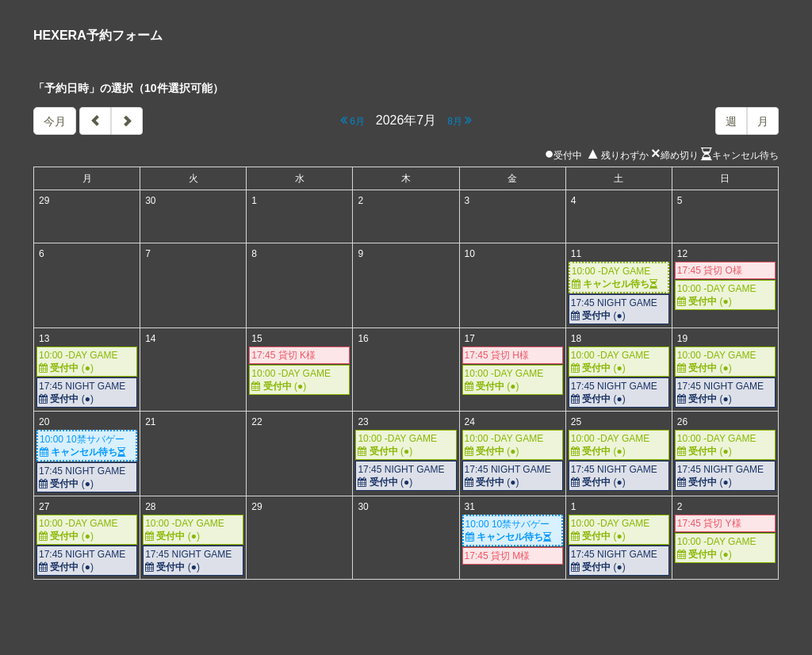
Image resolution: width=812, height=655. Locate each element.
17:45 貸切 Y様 (709, 523)
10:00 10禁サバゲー (87, 446)
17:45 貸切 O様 (710, 270)
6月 (352, 120)
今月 (55, 121)
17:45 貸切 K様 (283, 355)
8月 (460, 120)
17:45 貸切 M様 (498, 556)
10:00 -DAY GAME (619, 278)
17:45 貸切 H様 (497, 355)
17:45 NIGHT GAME (619, 310)
